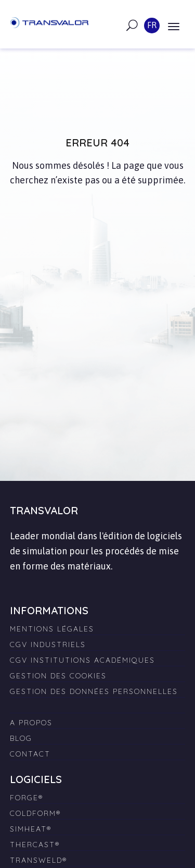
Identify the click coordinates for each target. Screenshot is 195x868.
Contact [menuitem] (30, 754)
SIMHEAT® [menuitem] (31, 829)
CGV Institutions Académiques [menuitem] (82, 660)
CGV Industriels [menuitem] (48, 644)
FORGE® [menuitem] (27, 798)
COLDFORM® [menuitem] (35, 813)
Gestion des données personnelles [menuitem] (94, 691)
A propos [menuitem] (31, 723)
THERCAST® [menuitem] (35, 845)
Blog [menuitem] (21, 738)
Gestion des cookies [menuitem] (58, 676)
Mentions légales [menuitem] (52, 629)
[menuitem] (98, 703)
